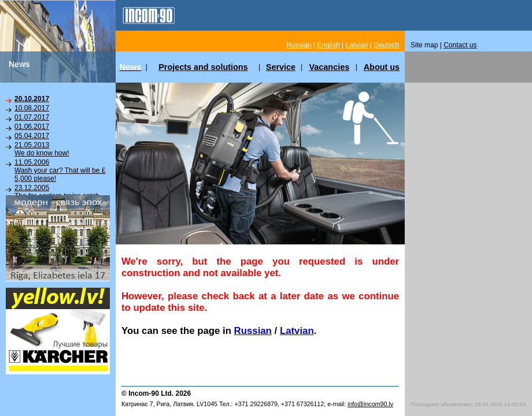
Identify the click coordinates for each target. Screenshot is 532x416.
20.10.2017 (32, 99)
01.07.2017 (32, 117)
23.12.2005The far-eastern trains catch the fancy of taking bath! (57, 196)
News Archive (36, 213)
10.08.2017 (32, 108)
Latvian (297, 331)
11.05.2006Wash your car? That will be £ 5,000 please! (60, 170)
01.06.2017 (32, 127)
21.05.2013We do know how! (42, 149)
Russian (253, 331)
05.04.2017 (32, 136)
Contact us (460, 45)
